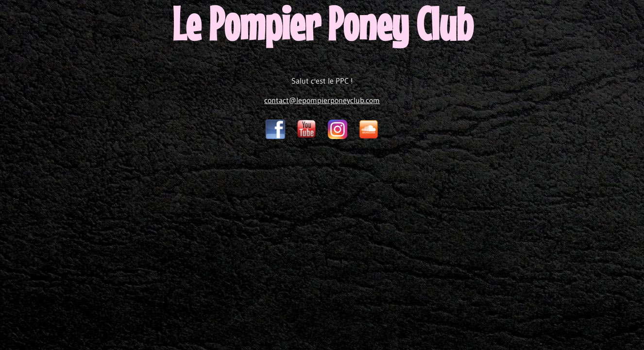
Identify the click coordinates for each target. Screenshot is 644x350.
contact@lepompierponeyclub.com (322, 100)
